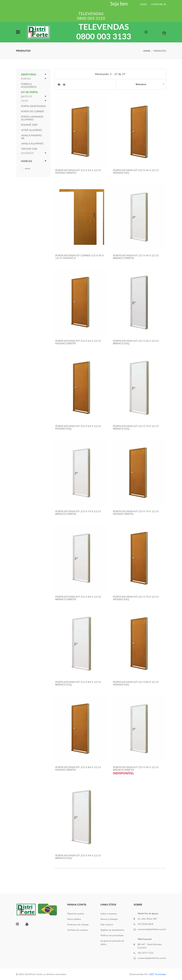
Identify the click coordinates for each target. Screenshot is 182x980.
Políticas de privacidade (112, 935)
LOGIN (143, 4)
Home (147, 51)
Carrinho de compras (78, 930)
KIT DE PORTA (29, 92)
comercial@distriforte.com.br (152, 929)
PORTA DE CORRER (32, 111)
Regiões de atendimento (112, 930)
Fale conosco (107, 924)
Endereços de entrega (78, 924)
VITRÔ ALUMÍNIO (31, 130)
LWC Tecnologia (158, 974)
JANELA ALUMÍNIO (32, 143)
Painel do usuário (76, 914)
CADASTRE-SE (159, 4)
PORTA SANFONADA (33, 106)
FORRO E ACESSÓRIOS (29, 85)
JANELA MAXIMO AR (31, 137)
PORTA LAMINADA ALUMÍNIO (32, 118)
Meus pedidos (74, 919)
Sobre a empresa (109, 914)
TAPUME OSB (29, 149)
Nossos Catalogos (109, 919)
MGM (27, 169)
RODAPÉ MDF (29, 125)
